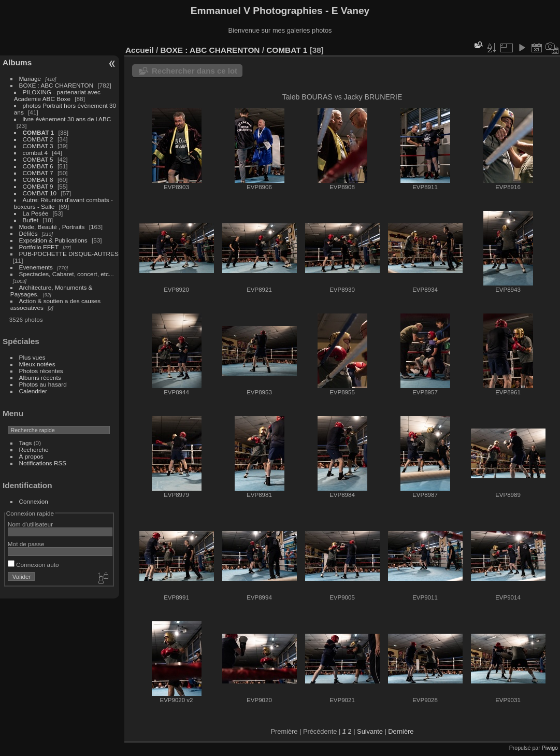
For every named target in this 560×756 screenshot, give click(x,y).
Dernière (401, 731)
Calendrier (33, 391)
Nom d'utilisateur (30, 524)
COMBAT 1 (39, 132)
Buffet (31, 220)
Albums (17, 62)
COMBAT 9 (38, 186)
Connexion (34, 501)
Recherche (34, 450)
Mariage (30, 79)
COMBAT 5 (38, 159)
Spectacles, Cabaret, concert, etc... (67, 274)
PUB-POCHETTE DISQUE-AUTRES (69, 254)
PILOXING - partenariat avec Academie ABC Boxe (57, 95)
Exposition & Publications (53, 240)
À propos (31, 456)
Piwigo (550, 748)
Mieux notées (37, 364)
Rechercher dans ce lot (195, 71)
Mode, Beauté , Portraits (52, 227)
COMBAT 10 (40, 193)
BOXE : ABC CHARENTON (56, 85)
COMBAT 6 (38, 166)
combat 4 (35, 153)
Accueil (140, 50)
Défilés (28, 233)
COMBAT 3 (38, 146)
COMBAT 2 (38, 139)
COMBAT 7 (38, 173)
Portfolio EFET (39, 247)
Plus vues (32, 357)
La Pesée (36, 213)
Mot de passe (26, 544)
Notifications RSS (43, 463)
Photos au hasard (43, 384)
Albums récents (40, 377)
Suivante (370, 731)
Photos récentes (41, 371)
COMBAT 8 (38, 180)
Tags (26, 443)
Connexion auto (33, 565)
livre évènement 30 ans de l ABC (67, 119)
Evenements (37, 267)
